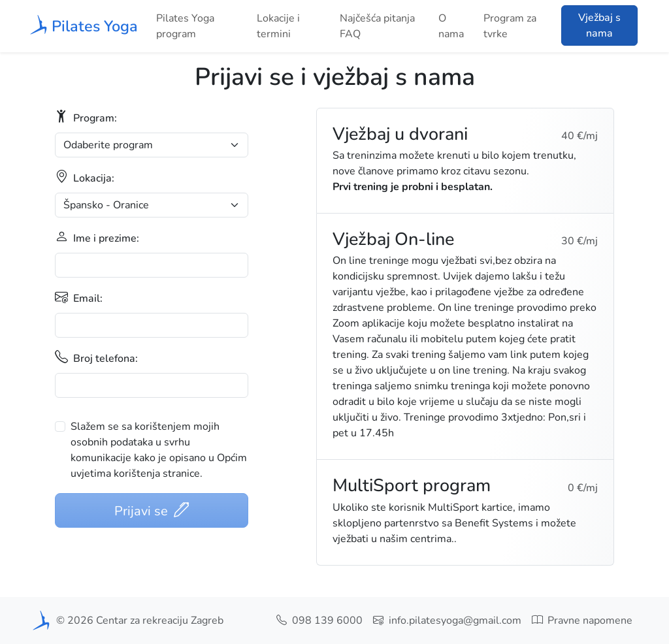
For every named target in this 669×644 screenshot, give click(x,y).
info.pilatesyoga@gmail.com (447, 620)
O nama (451, 26)
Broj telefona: (96, 358)
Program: (86, 117)
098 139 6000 (319, 620)
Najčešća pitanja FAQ (377, 26)
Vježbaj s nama (599, 25)
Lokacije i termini (278, 26)
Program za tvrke (510, 26)
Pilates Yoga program (185, 26)
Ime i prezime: (97, 237)
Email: (79, 298)
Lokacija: (85, 177)
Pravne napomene (582, 620)
